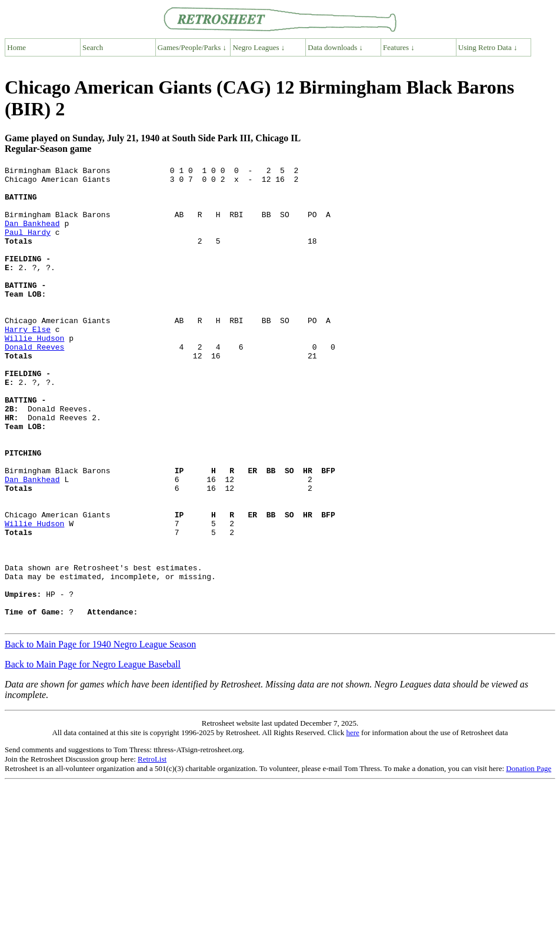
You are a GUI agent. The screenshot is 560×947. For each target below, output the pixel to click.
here (352, 824)
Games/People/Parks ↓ (192, 47)
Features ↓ (399, 47)
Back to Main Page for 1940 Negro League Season (100, 736)
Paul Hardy (28, 246)
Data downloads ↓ (335, 47)
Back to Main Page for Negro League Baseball (93, 756)
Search (93, 47)
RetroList (152, 851)
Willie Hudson (34, 373)
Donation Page (529, 860)
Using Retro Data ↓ (488, 47)
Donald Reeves (34, 384)
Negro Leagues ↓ (259, 47)
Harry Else (28, 363)
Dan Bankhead (32, 235)
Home (16, 47)
